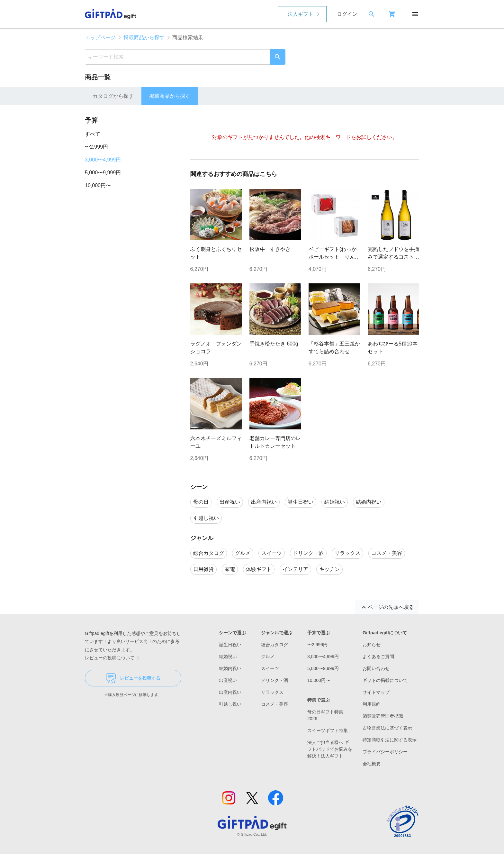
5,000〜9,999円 (103, 173)
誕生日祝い (230, 645)
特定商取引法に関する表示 (390, 740)
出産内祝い (230, 692)
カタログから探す (113, 96)
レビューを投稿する (133, 678)
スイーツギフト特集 (328, 730)
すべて (93, 134)
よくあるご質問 (378, 657)
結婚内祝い (230, 668)
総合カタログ (274, 645)
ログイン (347, 14)
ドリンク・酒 (274, 680)
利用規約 (372, 704)
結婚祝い (228, 657)
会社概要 (372, 764)
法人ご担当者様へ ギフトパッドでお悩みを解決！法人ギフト (330, 749)
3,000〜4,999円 (103, 160)
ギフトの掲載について (385, 680)
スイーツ (270, 668)
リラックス (272, 692)
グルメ (268, 657)
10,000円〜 (98, 185)
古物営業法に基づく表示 (387, 728)
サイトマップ (376, 692)
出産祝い (228, 680)
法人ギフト (301, 14)
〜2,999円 (96, 147)
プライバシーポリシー (385, 752)
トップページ (100, 37)
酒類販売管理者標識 (383, 716)
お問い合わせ (376, 668)
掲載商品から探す (144, 37)
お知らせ (372, 645)
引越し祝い (230, 704)
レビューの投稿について (113, 658)
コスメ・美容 (274, 704)
